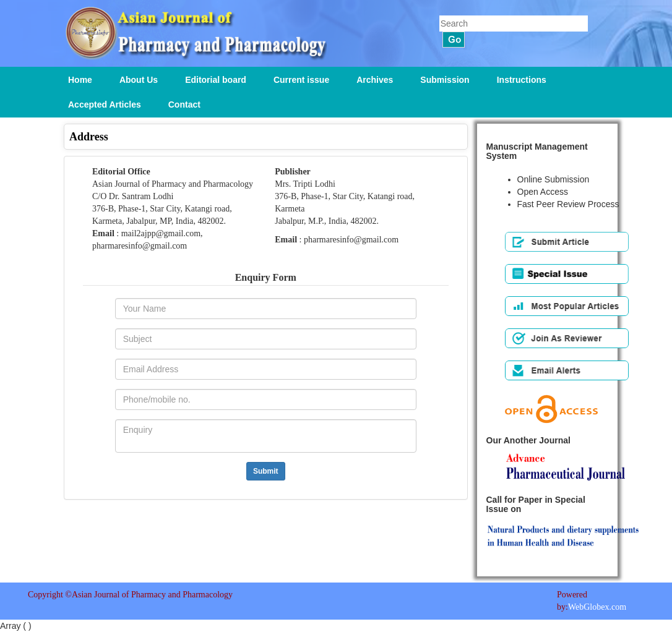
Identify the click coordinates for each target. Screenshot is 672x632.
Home (80, 80)
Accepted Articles (105, 105)
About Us (139, 80)
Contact (184, 105)
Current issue (301, 80)
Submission (445, 80)
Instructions (522, 80)
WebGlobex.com (597, 607)
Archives (375, 80)
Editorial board (216, 80)
